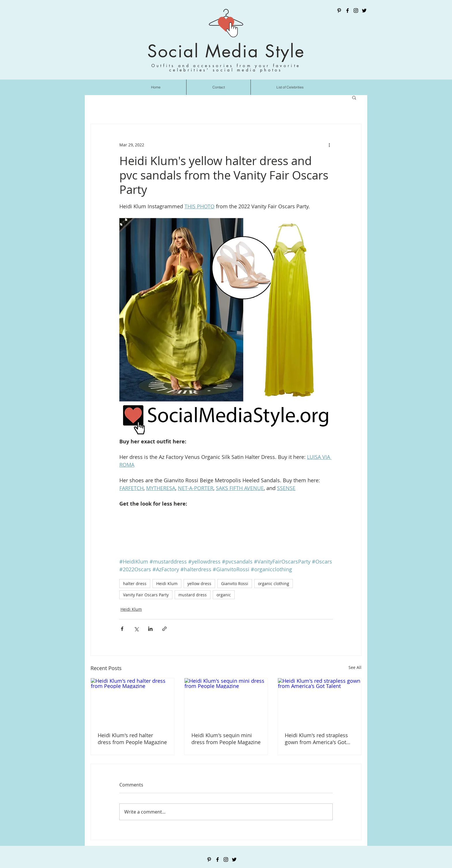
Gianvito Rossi (235, 584)
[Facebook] (348, 11)
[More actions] (329, 145)
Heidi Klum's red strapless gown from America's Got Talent (316, 739)
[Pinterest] (339, 11)
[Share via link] (164, 629)
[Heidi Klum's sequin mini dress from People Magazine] (226, 701)
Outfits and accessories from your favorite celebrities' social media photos (226, 68)
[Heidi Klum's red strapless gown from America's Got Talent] (320, 701)
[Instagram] (356, 11)
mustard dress (193, 595)
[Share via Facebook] (122, 629)
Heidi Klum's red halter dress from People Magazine (132, 739)
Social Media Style (226, 51)
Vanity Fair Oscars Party (146, 595)
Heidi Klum (167, 584)
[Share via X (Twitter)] (136, 629)
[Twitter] (364, 11)
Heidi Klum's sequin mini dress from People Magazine (226, 739)
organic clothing (274, 584)
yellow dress (199, 584)
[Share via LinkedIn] (150, 629)
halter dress (135, 584)
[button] (354, 97)
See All (355, 667)
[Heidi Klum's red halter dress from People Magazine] (132, 701)
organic (224, 595)
